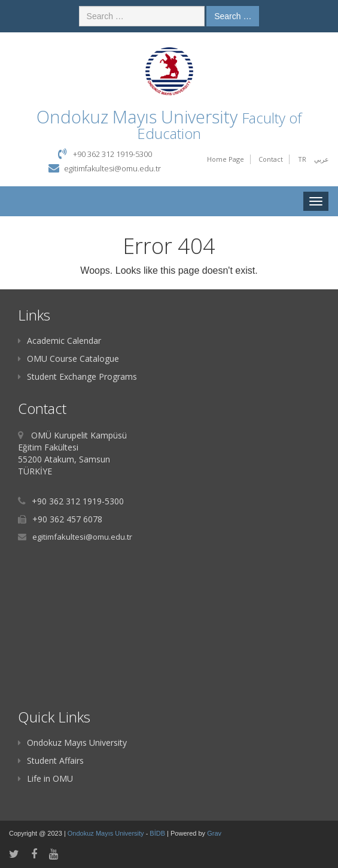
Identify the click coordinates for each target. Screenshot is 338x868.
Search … (233, 16)
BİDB (158, 833)
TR (302, 159)
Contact (271, 159)
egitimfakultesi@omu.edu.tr (112, 168)
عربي (322, 159)
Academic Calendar (60, 341)
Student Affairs (51, 760)
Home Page (226, 159)
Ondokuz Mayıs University (72, 743)
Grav (214, 833)
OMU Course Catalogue (68, 359)
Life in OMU (45, 778)
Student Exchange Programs (77, 376)
